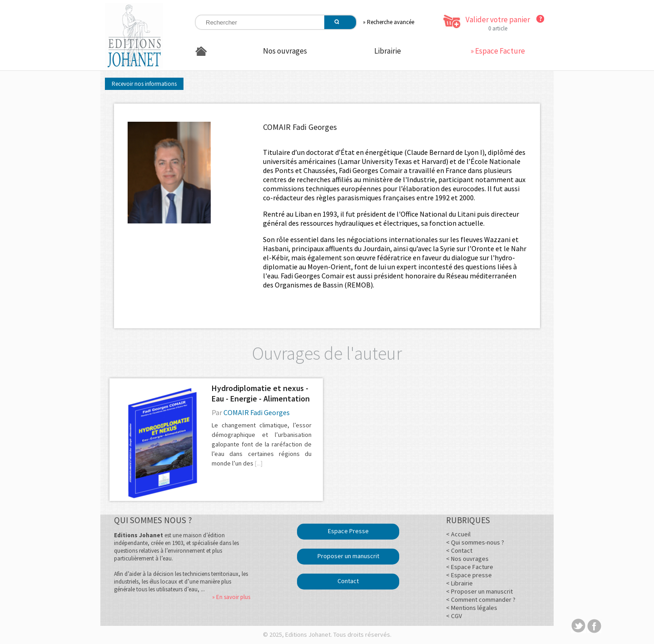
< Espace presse (469, 575)
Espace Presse (348, 531)
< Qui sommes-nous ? (475, 542)
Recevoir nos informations (144, 84)
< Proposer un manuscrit (479, 591)
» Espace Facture (498, 51)
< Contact (459, 550)
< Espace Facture (470, 567)
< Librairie (459, 583)
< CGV (454, 616)
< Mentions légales (472, 608)
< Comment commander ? (481, 599)
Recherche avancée (391, 22)
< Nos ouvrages (467, 559)
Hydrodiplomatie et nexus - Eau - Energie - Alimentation (261, 393)
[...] (259, 463)
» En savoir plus (231, 597)
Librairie (388, 51)
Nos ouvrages (285, 51)
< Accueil (458, 534)
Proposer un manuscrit (348, 556)
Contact (348, 581)
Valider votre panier (498, 20)
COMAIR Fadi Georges (257, 412)
